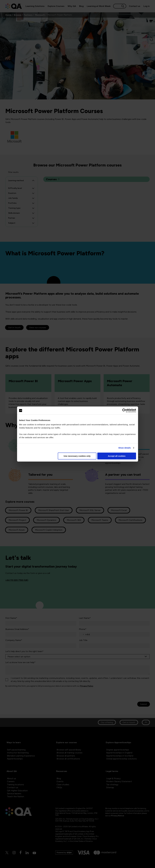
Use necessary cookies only (77, 456)
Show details (125, 448)
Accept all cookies (117, 456)
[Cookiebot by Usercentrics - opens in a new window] (124, 410)
